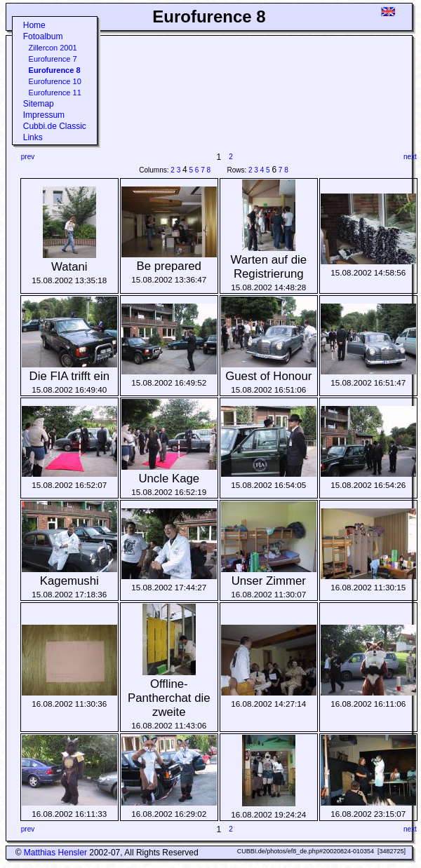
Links (33, 137)
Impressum (44, 115)
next (410, 157)
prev (28, 157)
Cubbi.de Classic (55, 126)
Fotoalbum (43, 36)
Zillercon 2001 (53, 48)
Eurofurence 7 (53, 59)
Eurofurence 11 (55, 93)
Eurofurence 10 (55, 81)
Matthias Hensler (55, 853)
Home (34, 25)
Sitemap (39, 104)
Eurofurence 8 (55, 70)
